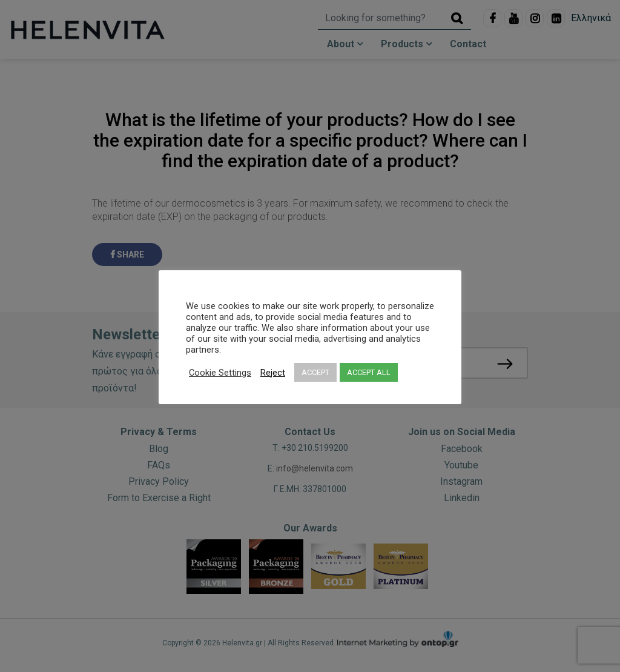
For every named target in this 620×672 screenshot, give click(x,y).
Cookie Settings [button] (220, 373)
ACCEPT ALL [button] (369, 372)
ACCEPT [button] (315, 372)
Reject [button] (273, 373)
